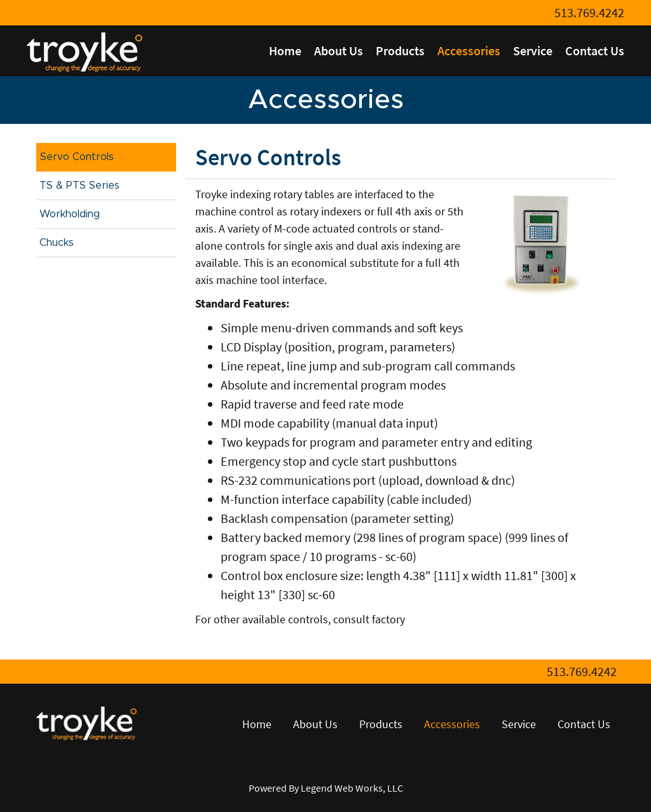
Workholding (70, 214)
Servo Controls (77, 157)
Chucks (57, 243)
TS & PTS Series (79, 186)
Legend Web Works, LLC (352, 788)
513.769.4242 (589, 12)
